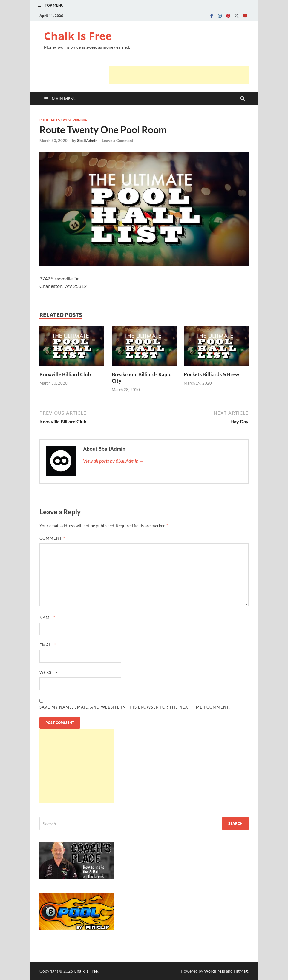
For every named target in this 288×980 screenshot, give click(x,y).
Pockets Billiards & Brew (211, 374)
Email (48, 645)
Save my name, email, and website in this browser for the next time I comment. (135, 707)
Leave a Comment (118, 141)
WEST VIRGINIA (75, 120)
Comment (52, 538)
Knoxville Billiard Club (65, 374)
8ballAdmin (87, 141)
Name (47, 618)
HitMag (241, 971)
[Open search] (243, 99)
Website (49, 672)
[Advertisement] (179, 75)
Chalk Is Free (78, 36)
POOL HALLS (50, 120)
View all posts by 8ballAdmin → (114, 461)
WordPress (215, 971)
